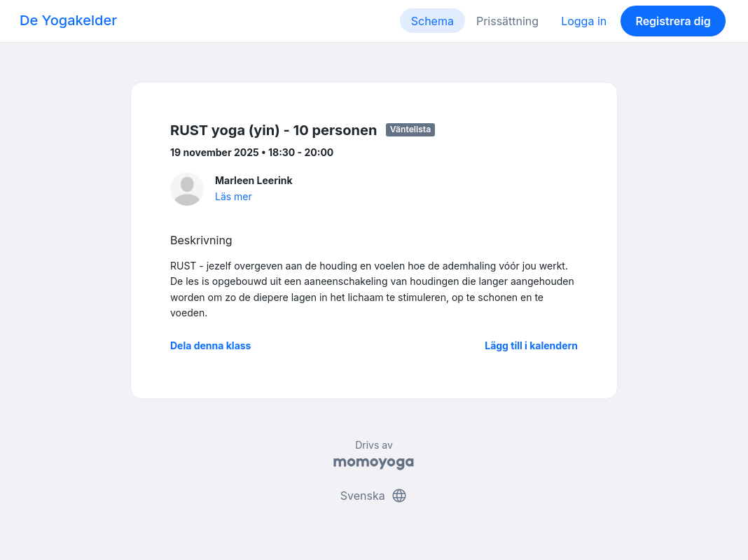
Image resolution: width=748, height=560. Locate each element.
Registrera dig (673, 21)
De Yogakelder (68, 20)
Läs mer (234, 196)
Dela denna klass (210, 345)
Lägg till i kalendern (531, 345)
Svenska (374, 496)
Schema (432, 21)
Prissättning (507, 21)
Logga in (584, 21)
